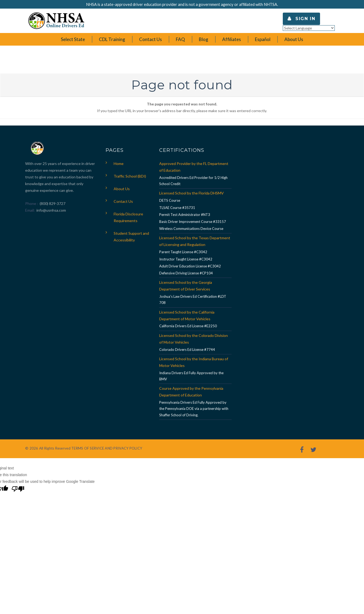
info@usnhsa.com (51, 210)
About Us (122, 189)
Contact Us (123, 201)
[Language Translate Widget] (309, 28)
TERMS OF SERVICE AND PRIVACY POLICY (107, 448)
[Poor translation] (18, 490)
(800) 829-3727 (52, 203)
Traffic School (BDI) (130, 176)
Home (119, 163)
